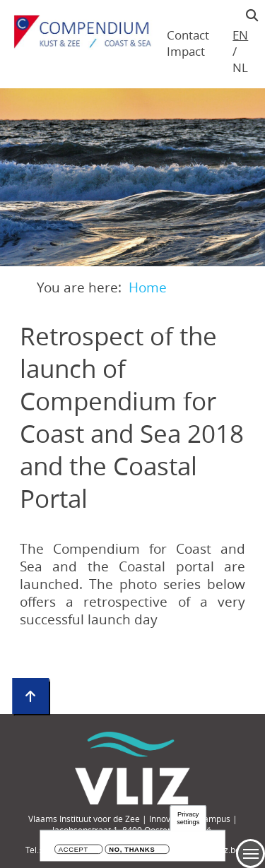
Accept (73, 850)
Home (148, 287)
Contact (188, 35)
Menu (251, 854)
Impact (186, 51)
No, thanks (132, 850)
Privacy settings (188, 818)
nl (240, 67)
